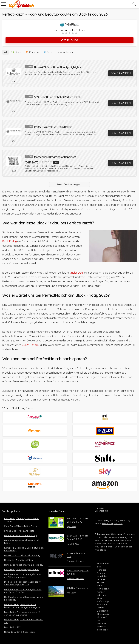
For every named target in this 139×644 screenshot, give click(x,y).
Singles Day (76, 272)
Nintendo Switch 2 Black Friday (19, 626)
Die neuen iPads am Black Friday (20, 530)
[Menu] (4, 4)
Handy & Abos (73, 538)
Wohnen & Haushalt (75, 573)
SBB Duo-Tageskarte (77, 582)
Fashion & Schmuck (75, 556)
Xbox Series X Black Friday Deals (20, 520)
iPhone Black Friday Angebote (19, 525)
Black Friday (10, 241)
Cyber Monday (30, 344)
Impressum (100, 502)
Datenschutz (101, 505)
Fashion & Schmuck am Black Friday (22, 550)
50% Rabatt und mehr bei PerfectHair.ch (57, 97)
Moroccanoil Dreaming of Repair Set (55, 156)
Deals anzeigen (121, 73)
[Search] (134, 4)
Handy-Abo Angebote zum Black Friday (24, 559)
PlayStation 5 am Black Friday (19, 554)
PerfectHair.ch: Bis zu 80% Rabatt (53, 126)
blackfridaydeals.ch (112, 518)
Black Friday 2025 (13, 621)
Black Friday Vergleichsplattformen (22, 564)
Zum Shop (69, 40)
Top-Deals (71, 521)
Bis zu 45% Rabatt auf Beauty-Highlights (57, 67)
